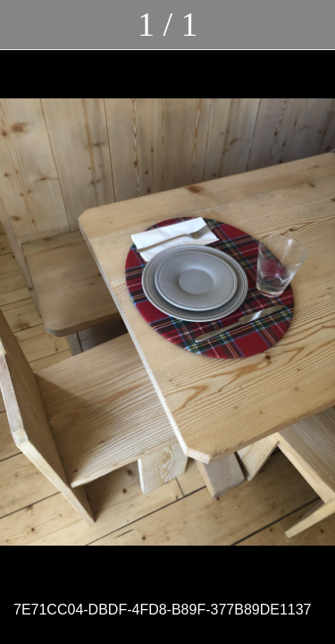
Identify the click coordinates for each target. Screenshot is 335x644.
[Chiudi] (25, 25)
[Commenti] (310, 25)
